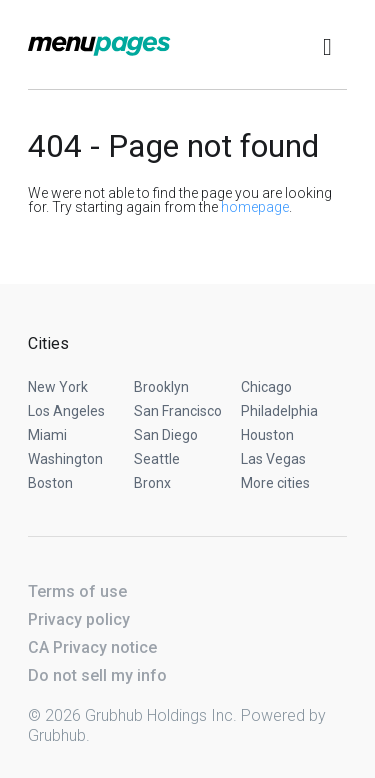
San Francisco (178, 411)
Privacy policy (79, 619)
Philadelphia (279, 411)
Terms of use (77, 591)
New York (58, 387)
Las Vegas (273, 459)
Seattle (157, 459)
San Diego (166, 435)
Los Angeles (66, 411)
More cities (275, 483)
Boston (50, 483)
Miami (47, 435)
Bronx (152, 483)
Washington (65, 459)
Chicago (266, 387)
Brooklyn (161, 387)
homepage (255, 207)
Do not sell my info (97, 675)
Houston (267, 435)
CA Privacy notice (92, 647)
